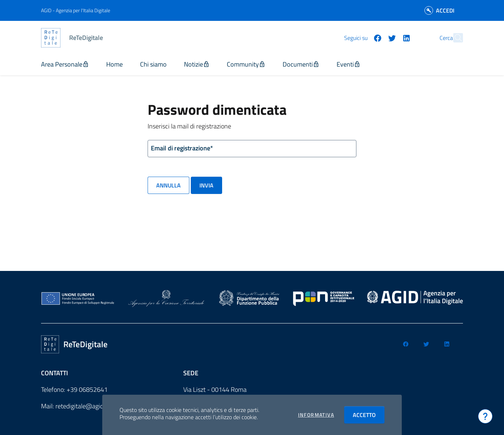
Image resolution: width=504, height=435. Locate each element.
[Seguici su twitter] (376, 37)
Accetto (369, 415)
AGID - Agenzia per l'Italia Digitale (76, 10)
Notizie (197, 64)
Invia (206, 185)
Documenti (301, 64)
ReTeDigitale (86, 38)
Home (114, 64)
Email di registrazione (182, 148)
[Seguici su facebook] (362, 37)
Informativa (316, 415)
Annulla (168, 185)
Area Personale (65, 64)
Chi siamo (153, 64)
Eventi (348, 64)
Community (246, 64)
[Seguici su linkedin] (391, 37)
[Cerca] (454, 38)
